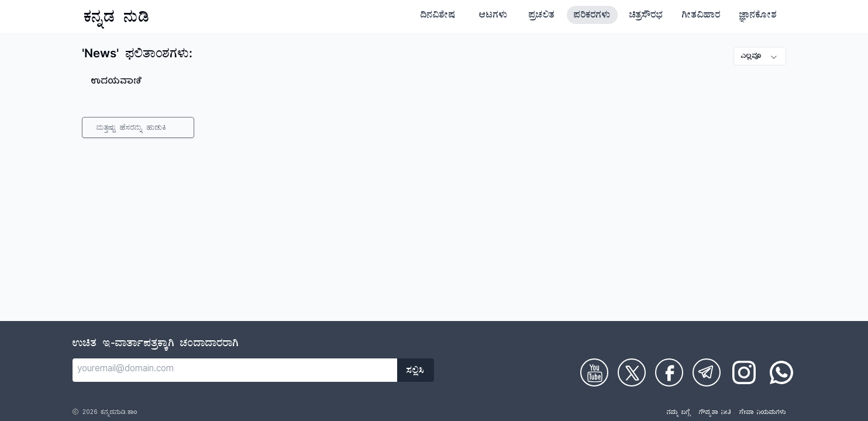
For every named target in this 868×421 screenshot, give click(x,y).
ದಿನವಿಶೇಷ (438, 16)
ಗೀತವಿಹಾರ (701, 16)
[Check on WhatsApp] (781, 372)
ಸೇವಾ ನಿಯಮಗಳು (763, 413)
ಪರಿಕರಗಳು (592, 16)
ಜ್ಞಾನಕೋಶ (758, 16)
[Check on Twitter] (632, 372)
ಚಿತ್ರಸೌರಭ (646, 16)
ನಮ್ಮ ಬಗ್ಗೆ (679, 413)
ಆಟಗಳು (493, 16)
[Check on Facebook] (669, 372)
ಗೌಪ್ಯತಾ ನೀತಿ (715, 413)
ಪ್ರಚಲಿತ (542, 16)
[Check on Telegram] (707, 372)
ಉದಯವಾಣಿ (117, 82)
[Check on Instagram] (744, 372)
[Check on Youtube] (594, 372)
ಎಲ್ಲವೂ (760, 57)
